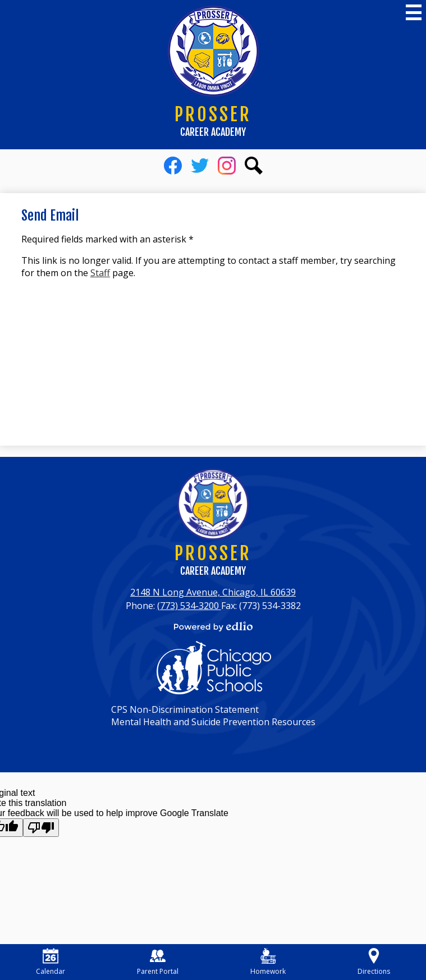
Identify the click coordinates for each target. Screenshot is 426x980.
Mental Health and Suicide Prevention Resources (213, 722)
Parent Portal (158, 962)
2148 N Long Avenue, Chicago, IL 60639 (213, 592)
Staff (100, 273)
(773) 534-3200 (189, 606)
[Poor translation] (41, 828)
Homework (268, 962)
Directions (374, 962)
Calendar (51, 962)
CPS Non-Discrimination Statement (185, 709)
